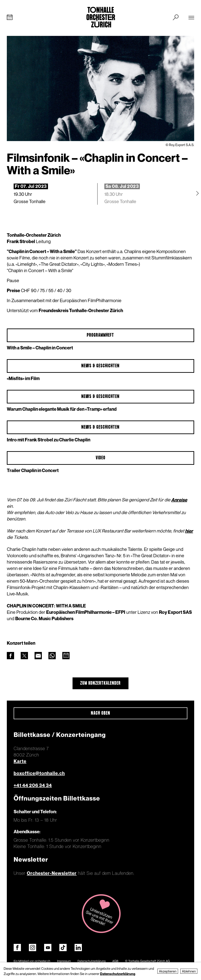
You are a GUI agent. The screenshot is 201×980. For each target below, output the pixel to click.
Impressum (64, 961)
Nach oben (101, 713)
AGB (115, 961)
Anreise (179, 500)
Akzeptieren (168, 971)
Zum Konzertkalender (100, 683)
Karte (20, 761)
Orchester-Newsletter (52, 873)
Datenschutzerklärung (92, 961)
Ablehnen (189, 971)
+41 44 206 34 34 (33, 785)
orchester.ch (42, 961)
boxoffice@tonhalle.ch (39, 773)
